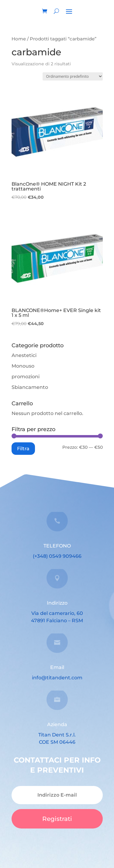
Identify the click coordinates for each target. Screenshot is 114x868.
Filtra (23, 448)
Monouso (23, 366)
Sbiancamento (30, 387)
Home (19, 39)
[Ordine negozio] (73, 76)
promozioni (26, 377)
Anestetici (24, 355)
